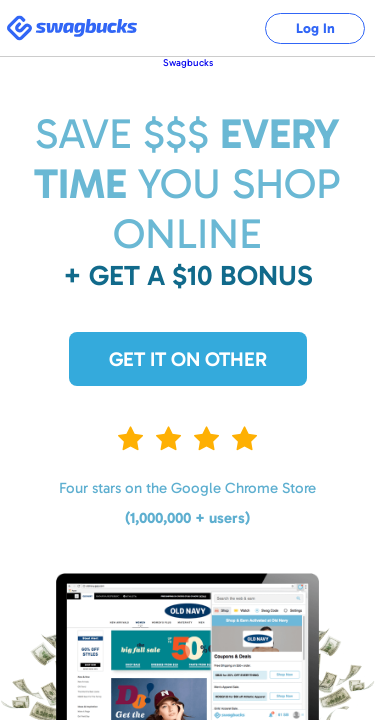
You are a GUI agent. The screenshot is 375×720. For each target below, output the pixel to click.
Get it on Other (188, 359)
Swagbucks (188, 63)
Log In (315, 28)
